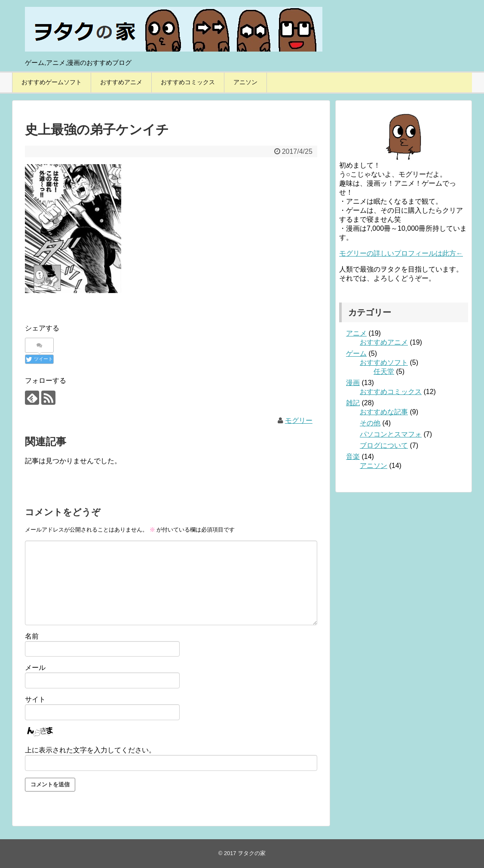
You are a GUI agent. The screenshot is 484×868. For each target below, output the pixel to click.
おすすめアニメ (121, 82)
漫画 (353, 383)
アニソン (245, 82)
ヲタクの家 (252, 853)
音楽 (353, 457)
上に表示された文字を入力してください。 (90, 750)
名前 (32, 636)
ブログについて (384, 445)
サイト (35, 699)
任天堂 (384, 371)
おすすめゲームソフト (52, 82)
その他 (370, 423)
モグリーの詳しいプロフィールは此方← (401, 253)
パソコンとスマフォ (391, 434)
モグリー (299, 420)
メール (35, 668)
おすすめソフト (384, 362)
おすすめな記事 (384, 412)
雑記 (353, 403)
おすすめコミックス (188, 82)
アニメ (356, 333)
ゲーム (356, 353)
